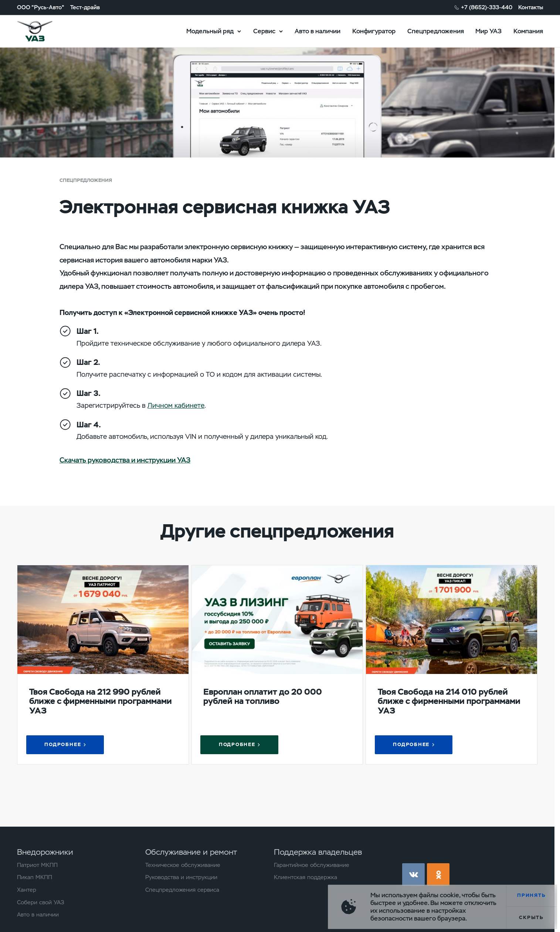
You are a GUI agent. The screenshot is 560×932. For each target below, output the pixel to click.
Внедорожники (45, 852)
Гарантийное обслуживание (312, 865)
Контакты (531, 7)
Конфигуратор (374, 31)
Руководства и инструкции (181, 877)
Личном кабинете (176, 406)
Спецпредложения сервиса (182, 890)
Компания (528, 31)
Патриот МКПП (37, 865)
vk (413, 875)
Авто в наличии (318, 31)
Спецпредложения (436, 31)
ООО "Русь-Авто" (41, 7)
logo (44, 31)
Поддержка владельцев (318, 852)
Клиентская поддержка (306, 877)
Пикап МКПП (35, 877)
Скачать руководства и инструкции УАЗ (125, 460)
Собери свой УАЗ (41, 902)
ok (438, 875)
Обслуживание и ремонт (191, 852)
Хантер (27, 890)
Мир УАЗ (488, 31)
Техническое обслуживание (183, 865)
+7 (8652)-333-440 (487, 7)
